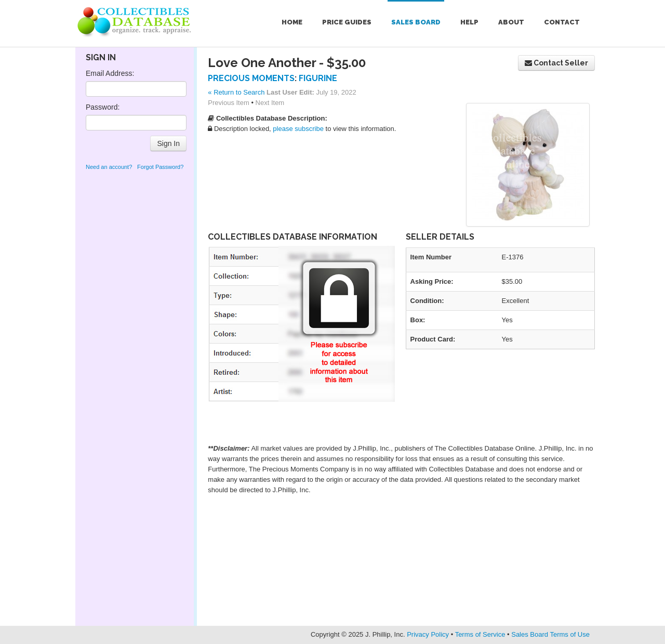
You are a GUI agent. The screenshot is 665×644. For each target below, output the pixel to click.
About (511, 22)
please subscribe (298, 129)
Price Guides (347, 22)
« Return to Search (236, 92)
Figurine (318, 78)
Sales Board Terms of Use (550, 634)
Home (292, 22)
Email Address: (110, 73)
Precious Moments (251, 78)
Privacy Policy (428, 634)
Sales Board (416, 22)
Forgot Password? (160, 167)
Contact (562, 22)
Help (469, 22)
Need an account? (109, 167)
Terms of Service (480, 634)
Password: (103, 107)
